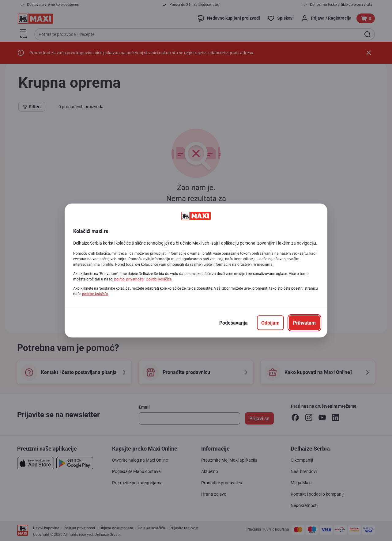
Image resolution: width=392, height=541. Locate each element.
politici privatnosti (129, 279)
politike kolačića (95, 294)
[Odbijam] (270, 323)
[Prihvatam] (304, 323)
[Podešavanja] (234, 323)
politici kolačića (159, 279)
